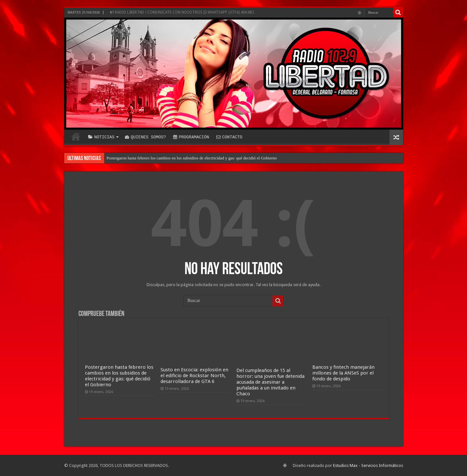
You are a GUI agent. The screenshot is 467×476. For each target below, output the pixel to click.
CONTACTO (229, 137)
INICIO (76, 136)
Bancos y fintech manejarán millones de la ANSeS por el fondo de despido (343, 373)
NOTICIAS (101, 137)
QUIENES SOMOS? (145, 137)
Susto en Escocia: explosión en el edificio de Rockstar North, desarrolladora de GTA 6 (194, 376)
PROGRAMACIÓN (191, 137)
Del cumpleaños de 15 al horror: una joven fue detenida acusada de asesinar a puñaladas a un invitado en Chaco (270, 382)
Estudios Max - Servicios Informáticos (368, 465)
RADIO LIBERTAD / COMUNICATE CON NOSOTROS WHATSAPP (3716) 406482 (182, 12)
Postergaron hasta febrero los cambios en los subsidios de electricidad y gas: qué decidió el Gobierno (192, 158)
